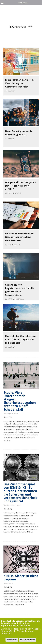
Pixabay (34, 478)
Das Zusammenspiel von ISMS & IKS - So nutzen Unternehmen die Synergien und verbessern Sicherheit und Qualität (20, 493)
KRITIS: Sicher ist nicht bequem (21, 577)
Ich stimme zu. (12, 640)
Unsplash (33, 386)
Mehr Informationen (28, 640)
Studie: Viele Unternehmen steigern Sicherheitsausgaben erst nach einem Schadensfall (20, 401)
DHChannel (23, 3)
